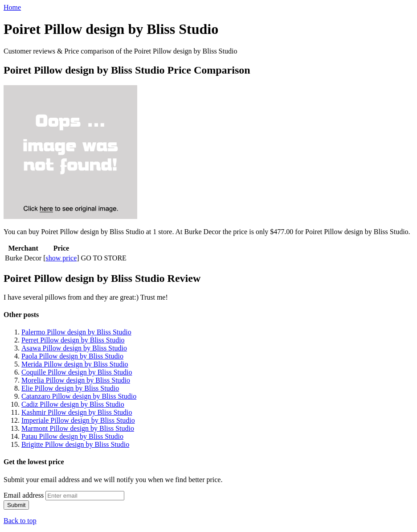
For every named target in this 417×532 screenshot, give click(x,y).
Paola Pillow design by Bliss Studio (72, 356)
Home (12, 7)
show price (61, 258)
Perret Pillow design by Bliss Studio (73, 340)
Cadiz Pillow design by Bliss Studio (73, 404)
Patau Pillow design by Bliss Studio (72, 436)
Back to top (20, 521)
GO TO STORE (104, 258)
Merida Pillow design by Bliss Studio (75, 364)
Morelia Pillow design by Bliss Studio (76, 380)
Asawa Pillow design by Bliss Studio (74, 348)
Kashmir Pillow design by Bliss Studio (77, 412)
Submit (16, 505)
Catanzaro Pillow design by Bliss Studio (79, 396)
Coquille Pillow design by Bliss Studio (77, 372)
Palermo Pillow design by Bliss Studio (76, 332)
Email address (24, 495)
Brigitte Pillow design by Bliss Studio (75, 444)
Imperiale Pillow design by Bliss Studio (78, 420)
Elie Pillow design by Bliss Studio (70, 388)
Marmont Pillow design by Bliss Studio (78, 428)
